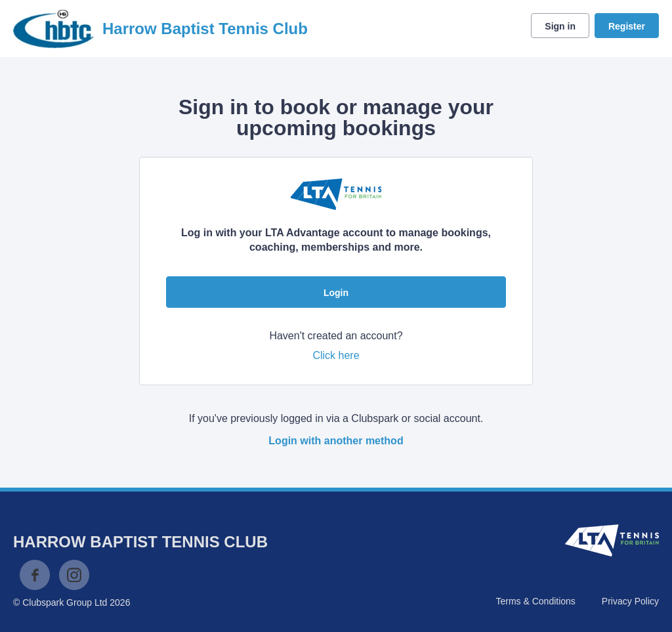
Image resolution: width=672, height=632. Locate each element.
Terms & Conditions (535, 601)
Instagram (74, 575)
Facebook (35, 575)
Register (627, 26)
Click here (336, 355)
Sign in (560, 26)
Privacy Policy (630, 601)
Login (336, 293)
